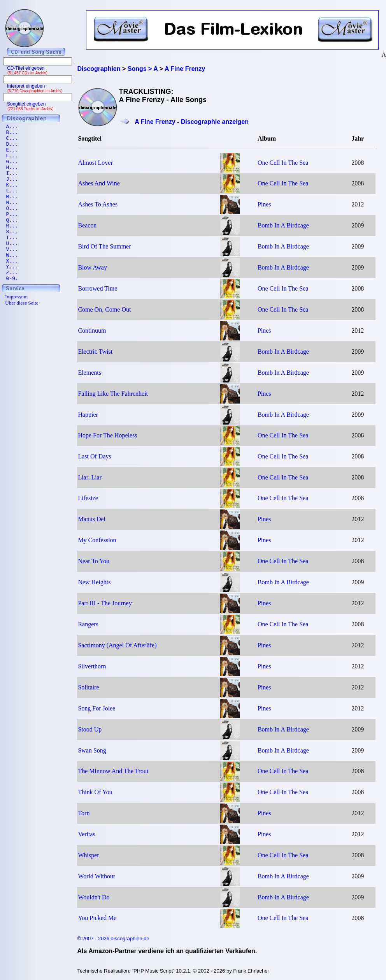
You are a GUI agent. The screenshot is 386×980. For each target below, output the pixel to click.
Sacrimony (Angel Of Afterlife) (117, 645)
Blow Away (92, 267)
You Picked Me (97, 918)
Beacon (87, 225)
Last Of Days (94, 456)
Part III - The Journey (105, 603)
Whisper (88, 855)
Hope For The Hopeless (107, 435)
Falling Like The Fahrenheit (113, 394)
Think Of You (95, 792)
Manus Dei (92, 519)
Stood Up (90, 729)
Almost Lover (95, 163)
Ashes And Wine (99, 183)
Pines (264, 204)
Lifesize (88, 498)
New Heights (94, 582)
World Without (96, 876)
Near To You (94, 561)
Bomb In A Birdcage (283, 225)
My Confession (97, 540)
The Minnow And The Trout (113, 771)
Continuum (92, 330)
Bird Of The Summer (104, 246)
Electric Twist (95, 352)
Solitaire (88, 687)
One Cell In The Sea (283, 163)
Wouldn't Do (94, 897)
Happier (88, 415)
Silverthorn (92, 666)
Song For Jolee (96, 708)
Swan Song (92, 750)
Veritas (86, 834)
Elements (89, 373)
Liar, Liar (90, 477)
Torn (84, 813)
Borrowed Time (97, 288)
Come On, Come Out (104, 309)
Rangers (88, 624)
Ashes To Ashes (98, 204)
